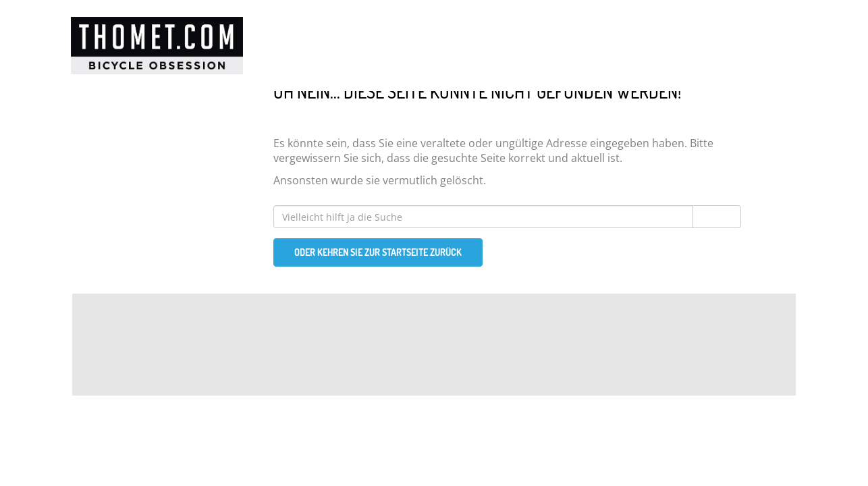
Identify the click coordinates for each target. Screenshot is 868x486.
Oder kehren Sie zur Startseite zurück (378, 252)
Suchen (717, 216)
